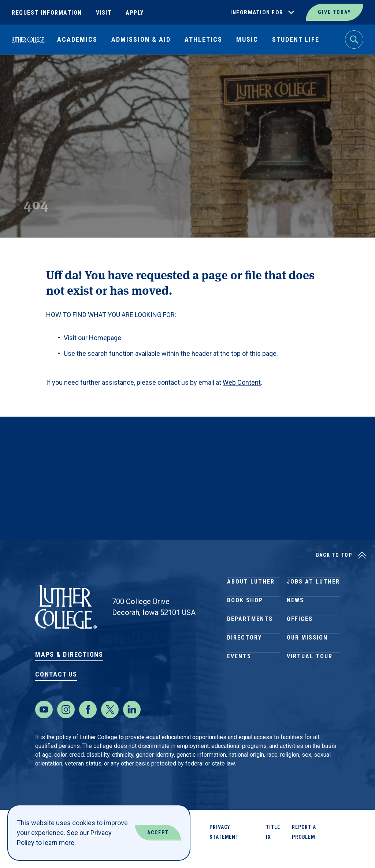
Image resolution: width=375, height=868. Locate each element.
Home (19, 71)
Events (239, 690)
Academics (77, 39)
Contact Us (56, 674)
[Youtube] (44, 724)
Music (247, 39)
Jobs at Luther (313, 585)
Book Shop (245, 611)
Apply (135, 13)
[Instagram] (66, 724)
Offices (300, 638)
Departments (250, 638)
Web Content (242, 382)
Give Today (335, 12)
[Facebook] (88, 724)
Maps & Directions (69, 654)
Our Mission (307, 664)
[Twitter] (110, 724)
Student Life (296, 39)
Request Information (47, 13)
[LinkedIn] (132, 724)
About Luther (251, 585)
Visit (104, 13)
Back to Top (334, 555)
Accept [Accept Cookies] (158, 832)
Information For (257, 12)
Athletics (203, 39)
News (295, 611)
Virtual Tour (310, 690)
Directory (244, 664)
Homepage (105, 338)
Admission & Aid (141, 39)
